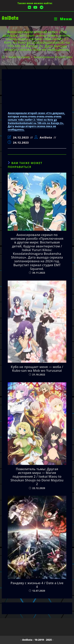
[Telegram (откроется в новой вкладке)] (41, 7)
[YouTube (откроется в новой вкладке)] (35, 7)
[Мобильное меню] (63, 19)
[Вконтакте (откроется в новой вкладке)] (29, 7)
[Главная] (3, 57)
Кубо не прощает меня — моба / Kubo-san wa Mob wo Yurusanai (37, 369)
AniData (10, 18)
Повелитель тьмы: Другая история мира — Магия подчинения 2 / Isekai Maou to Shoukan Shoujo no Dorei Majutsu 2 (37, 477)
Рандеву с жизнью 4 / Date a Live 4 (37, 585)
